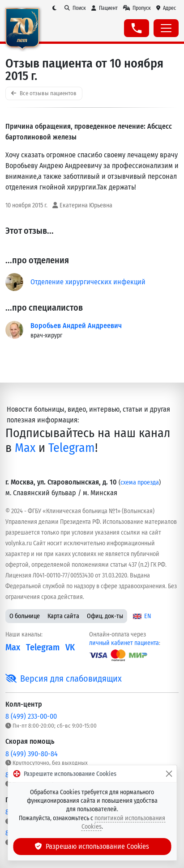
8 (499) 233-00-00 (31, 716)
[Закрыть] (169, 774)
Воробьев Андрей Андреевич (76, 326)
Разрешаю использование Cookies (92, 846)
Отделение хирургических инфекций (88, 282)
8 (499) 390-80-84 (32, 754)
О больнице (25, 616)
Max (25, 448)
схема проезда (140, 482)
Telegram (72, 448)
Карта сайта (63, 616)
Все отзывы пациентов (44, 93)
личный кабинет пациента (124, 643)
